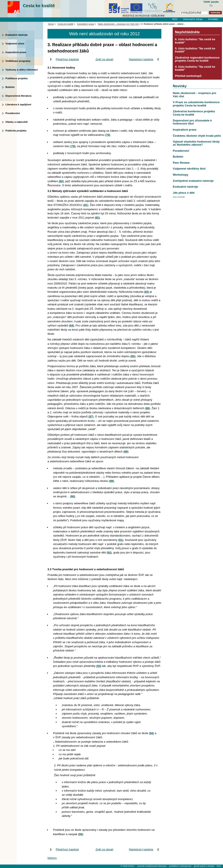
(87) (91, 416)
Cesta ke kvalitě (39, 6)
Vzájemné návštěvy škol (189, 169)
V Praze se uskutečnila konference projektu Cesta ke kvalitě (196, 104)
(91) (121, 540)
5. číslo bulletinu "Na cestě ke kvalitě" (195, 50)
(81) (86, 205)
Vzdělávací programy (18, 61)
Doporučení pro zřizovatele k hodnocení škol (192, 122)
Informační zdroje (193, 19)
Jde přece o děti (184, 193)
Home (51, 24)
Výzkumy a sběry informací (22, 70)
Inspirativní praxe (16, 52)
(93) (99, 666)
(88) (126, 452)
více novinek (179, 197)
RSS (219, 866)
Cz (211, 5)
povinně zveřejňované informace (152, 866)
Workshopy (180, 175)
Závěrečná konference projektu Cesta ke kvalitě (194, 113)
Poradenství (13, 113)
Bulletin (10, 87)
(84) (72, 325)
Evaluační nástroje (17, 35)
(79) (73, 146)
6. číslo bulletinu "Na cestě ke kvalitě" (195, 41)
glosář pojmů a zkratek (204, 866)
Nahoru (52, 858)
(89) (112, 481)
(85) (133, 356)
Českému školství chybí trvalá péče (197, 136)
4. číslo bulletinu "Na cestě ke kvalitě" (195, 68)
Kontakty (213, 19)
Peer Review (181, 163)
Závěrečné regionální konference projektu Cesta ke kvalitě (197, 59)
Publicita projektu (16, 131)
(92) (109, 553)
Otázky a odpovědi (17, 122)
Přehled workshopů (188, 76)
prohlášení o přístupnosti (180, 866)
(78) (108, 135)
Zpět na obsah (104, 59)
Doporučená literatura (19, 96)
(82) (97, 218)
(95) (81, 834)
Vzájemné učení (15, 44)
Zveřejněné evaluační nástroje (193, 181)
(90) (73, 496)
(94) (151, 733)
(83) (146, 292)
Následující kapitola (141, 59)
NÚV (175, 19)
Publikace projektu (17, 78)
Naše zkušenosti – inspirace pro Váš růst (118, 24)
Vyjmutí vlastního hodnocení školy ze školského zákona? (196, 143)
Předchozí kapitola (67, 59)
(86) (148, 408)
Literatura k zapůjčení (18, 104)
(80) (61, 181)
